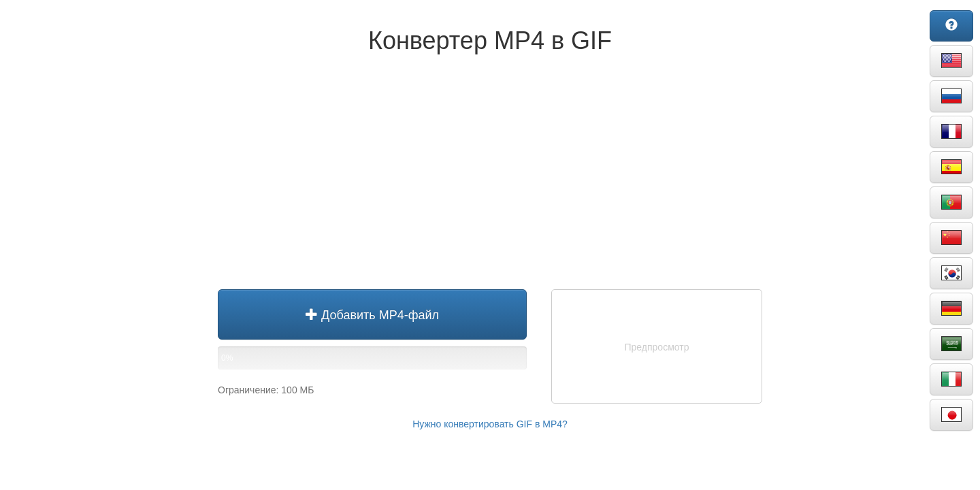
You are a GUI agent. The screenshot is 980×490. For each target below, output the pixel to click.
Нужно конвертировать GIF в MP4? (490, 424)
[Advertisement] (490, 177)
